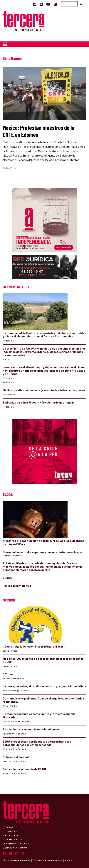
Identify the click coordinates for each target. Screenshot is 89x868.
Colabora (10, 831)
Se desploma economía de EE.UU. (25, 769)
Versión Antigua (15, 847)
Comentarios (12, 839)
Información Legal (17, 843)
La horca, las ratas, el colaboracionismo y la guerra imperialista (44, 686)
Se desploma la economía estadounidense (31, 729)
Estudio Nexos (53, 860)
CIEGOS (8, 578)
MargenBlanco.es (21, 860)
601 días (8, 674)
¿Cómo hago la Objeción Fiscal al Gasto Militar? (34, 646)
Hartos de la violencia (17, 586)
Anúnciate (11, 835)
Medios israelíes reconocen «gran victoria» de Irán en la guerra (44, 390)
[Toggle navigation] (5, 44)
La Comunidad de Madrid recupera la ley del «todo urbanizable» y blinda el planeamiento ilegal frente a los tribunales (44, 335)
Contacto (10, 827)
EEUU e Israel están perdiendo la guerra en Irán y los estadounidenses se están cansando (37, 743)
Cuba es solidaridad (16, 757)
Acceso (69, 860)
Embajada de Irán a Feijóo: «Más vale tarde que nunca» (39, 402)
